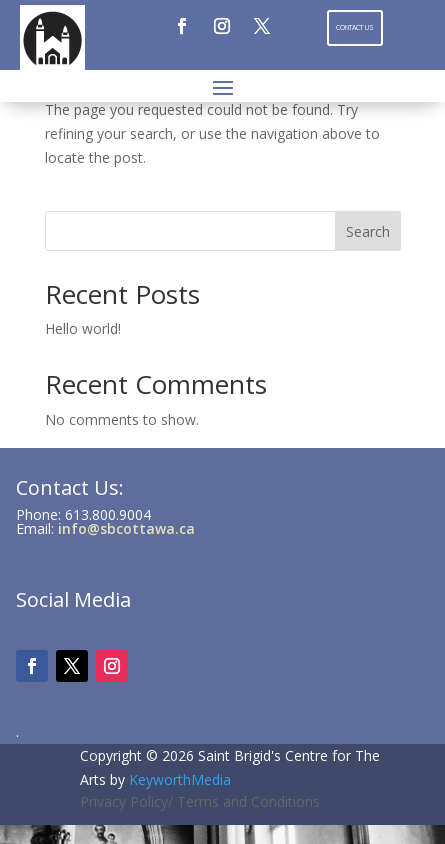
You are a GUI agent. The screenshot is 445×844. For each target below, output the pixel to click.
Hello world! (83, 328)
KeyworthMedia (180, 779)
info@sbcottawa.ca (126, 528)
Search (368, 231)
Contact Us (355, 27)
